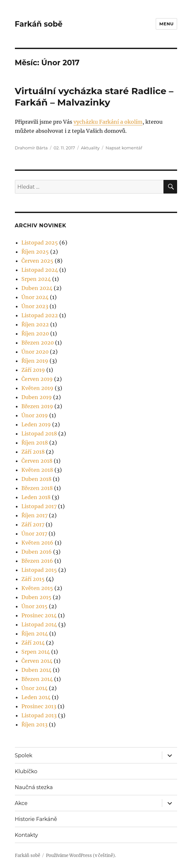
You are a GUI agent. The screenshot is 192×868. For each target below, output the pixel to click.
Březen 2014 (37, 679)
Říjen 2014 (35, 634)
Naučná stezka (34, 787)
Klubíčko (26, 771)
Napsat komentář (124, 148)
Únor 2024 (35, 297)
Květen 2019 (37, 388)
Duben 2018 (36, 479)
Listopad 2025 (40, 243)
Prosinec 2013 (39, 706)
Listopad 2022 (40, 315)
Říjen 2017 (34, 515)
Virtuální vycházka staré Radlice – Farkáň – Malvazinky (94, 97)
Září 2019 (33, 370)
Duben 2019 (37, 397)
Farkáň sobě (39, 24)
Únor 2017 (34, 534)
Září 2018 (33, 452)
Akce (21, 803)
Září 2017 (33, 524)
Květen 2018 (37, 470)
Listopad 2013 (39, 715)
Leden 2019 (36, 424)
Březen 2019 (37, 406)
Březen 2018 (37, 488)
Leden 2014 (36, 697)
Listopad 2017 (39, 506)
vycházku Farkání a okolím (108, 122)
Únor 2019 (35, 415)
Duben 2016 (37, 552)
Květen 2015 (37, 588)
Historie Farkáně (36, 819)
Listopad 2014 (39, 624)
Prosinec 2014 (39, 615)
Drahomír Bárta (31, 148)
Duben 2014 (36, 670)
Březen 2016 (37, 561)
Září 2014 (33, 643)
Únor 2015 (34, 606)
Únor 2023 (35, 306)
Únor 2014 (34, 688)
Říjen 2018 (35, 443)
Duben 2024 (37, 288)
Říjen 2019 (35, 361)
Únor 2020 (35, 352)
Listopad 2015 (39, 570)
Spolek (24, 755)
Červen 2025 (37, 261)
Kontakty (27, 835)
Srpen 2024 (36, 279)
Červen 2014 (37, 661)
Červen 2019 (37, 379)
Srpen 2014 (36, 652)
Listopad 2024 (40, 270)
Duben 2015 (36, 597)
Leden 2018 (36, 497)
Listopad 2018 (39, 434)
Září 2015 (33, 579)
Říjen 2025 (35, 252)
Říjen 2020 (35, 333)
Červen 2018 (37, 461)
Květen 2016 (37, 543)
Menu (166, 24)
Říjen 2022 (35, 324)
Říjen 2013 (34, 724)
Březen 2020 (38, 343)
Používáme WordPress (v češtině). (81, 855)
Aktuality (90, 148)
